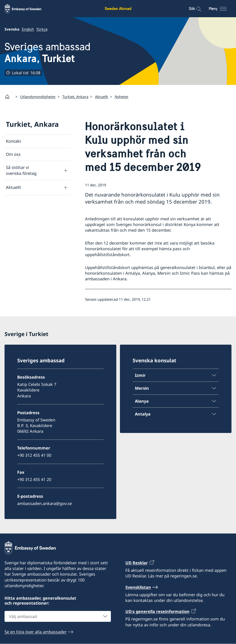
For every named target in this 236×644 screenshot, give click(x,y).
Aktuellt (102, 97)
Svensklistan (138, 587)
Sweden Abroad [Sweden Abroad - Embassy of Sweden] (118, 8)
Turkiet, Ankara (75, 97)
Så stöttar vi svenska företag (21, 170)
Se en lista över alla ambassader (35, 632)
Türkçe (42, 29)
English (28, 29)
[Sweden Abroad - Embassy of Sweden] (27, 9)
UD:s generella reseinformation (157, 611)
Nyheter (122, 97)
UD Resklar (137, 563)
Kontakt (13, 141)
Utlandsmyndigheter (38, 97)
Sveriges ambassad (47, 53)
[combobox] (58, 616)
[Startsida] (9, 97)
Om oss (13, 154)
